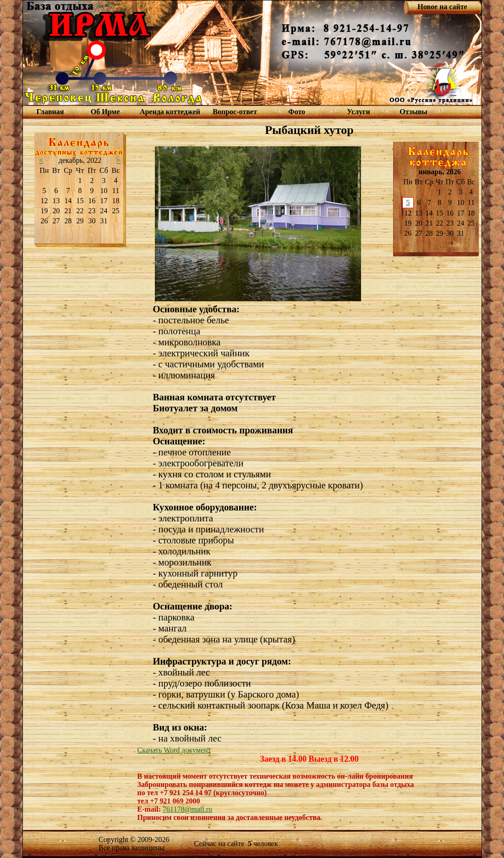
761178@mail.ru (187, 809)
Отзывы (414, 112)
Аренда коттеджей (170, 112)
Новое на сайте (442, 7)
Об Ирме (105, 112)
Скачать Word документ (174, 750)
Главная (50, 112)
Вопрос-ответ (235, 112)
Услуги (359, 112)
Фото (297, 112)
